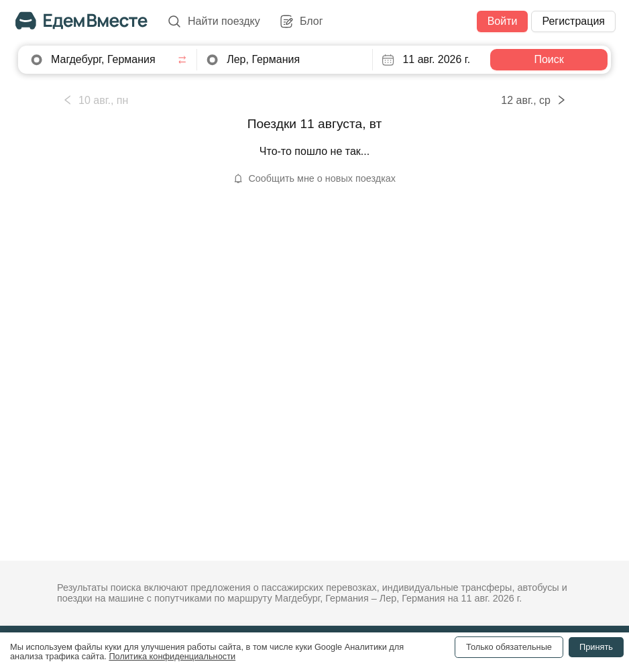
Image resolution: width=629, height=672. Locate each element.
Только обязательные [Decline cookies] (509, 647)
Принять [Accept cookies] (596, 647)
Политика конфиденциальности (172, 656)
